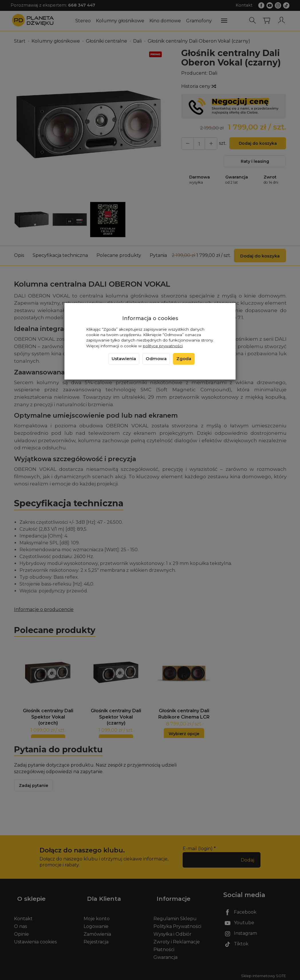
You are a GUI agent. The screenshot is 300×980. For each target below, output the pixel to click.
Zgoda (184, 359)
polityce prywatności (163, 346)
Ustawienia (124, 359)
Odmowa (156, 359)
